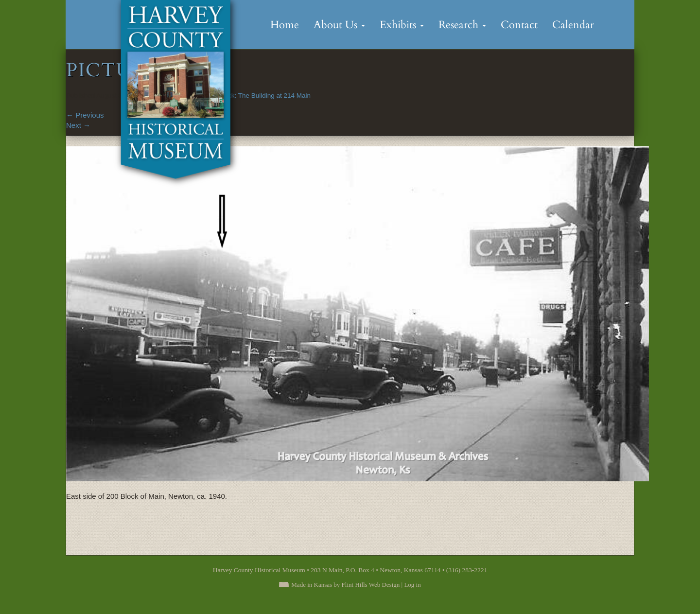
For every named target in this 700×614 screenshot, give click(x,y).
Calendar (573, 25)
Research (462, 25)
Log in (412, 585)
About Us (339, 25)
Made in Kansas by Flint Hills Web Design (345, 585)
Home (285, 25)
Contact (519, 25)
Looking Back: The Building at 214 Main (253, 96)
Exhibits (402, 25)
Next (78, 125)
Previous (85, 115)
